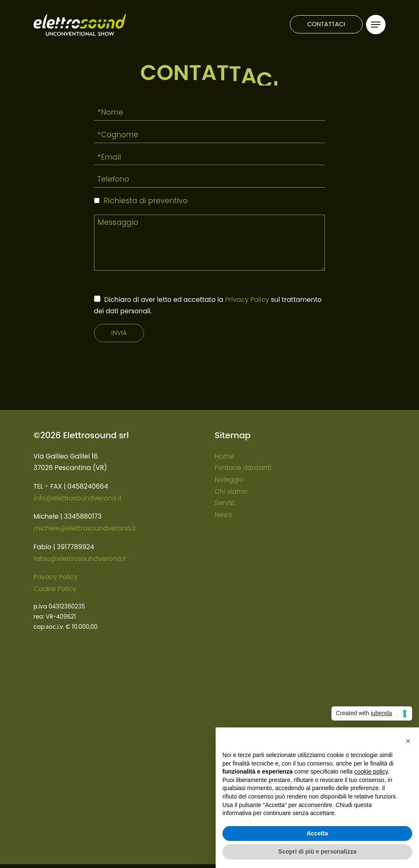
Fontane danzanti (243, 468)
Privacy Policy (247, 300)
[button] (408, 741)
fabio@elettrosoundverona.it (80, 559)
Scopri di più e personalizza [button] (317, 851)
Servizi (225, 503)
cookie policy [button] (371, 771)
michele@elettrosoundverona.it (85, 528)
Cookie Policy (55, 589)
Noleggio (229, 480)
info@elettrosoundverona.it (78, 498)
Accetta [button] (318, 833)
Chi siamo (231, 491)
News (223, 515)
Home (225, 456)
